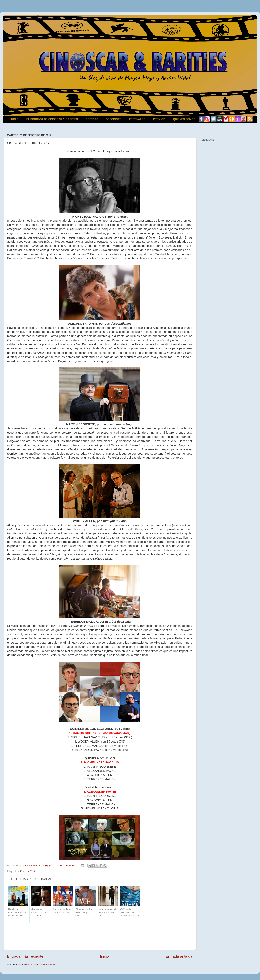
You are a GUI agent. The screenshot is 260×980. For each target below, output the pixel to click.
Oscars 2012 (28, 871)
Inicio (104, 956)
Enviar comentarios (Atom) (41, 965)
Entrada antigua (179, 956)
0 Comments (68, 865)
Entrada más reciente (25, 956)
